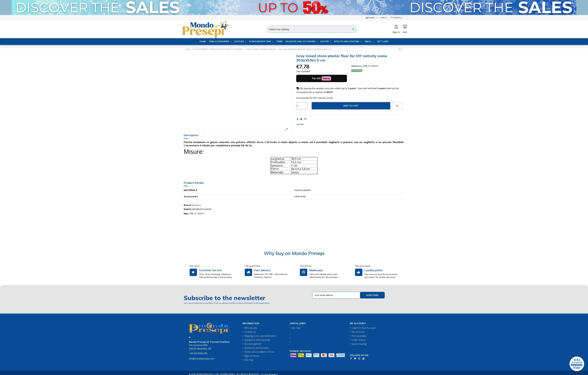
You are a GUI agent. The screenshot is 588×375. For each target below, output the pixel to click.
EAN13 (188, 209)
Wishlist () (396, 18)
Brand (187, 205)
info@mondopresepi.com (202, 359)
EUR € (384, 18)
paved (300, 124)
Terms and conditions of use (259, 352)
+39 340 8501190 (198, 353)
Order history (359, 340)
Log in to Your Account (364, 328)
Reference (357, 66)
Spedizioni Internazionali (257, 340)
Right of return (252, 356)
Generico (196, 205)
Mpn (186, 213)
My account (358, 332)
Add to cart (351, 106)
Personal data (359, 336)
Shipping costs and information (260, 336)
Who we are (251, 328)
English (372, 18)
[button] (220, 41)
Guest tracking (359, 344)
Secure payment (253, 344)
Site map (249, 360)
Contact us (250, 332)
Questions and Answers (257, 348)
